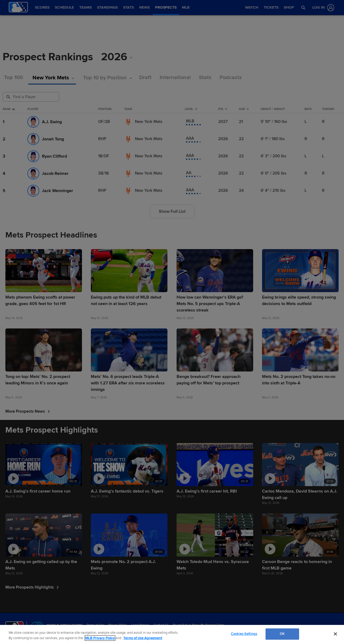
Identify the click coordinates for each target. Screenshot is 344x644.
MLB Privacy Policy (100, 638)
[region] (172, 634)
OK (282, 634)
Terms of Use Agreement (143, 638)
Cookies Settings (244, 634)
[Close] (335, 634)
